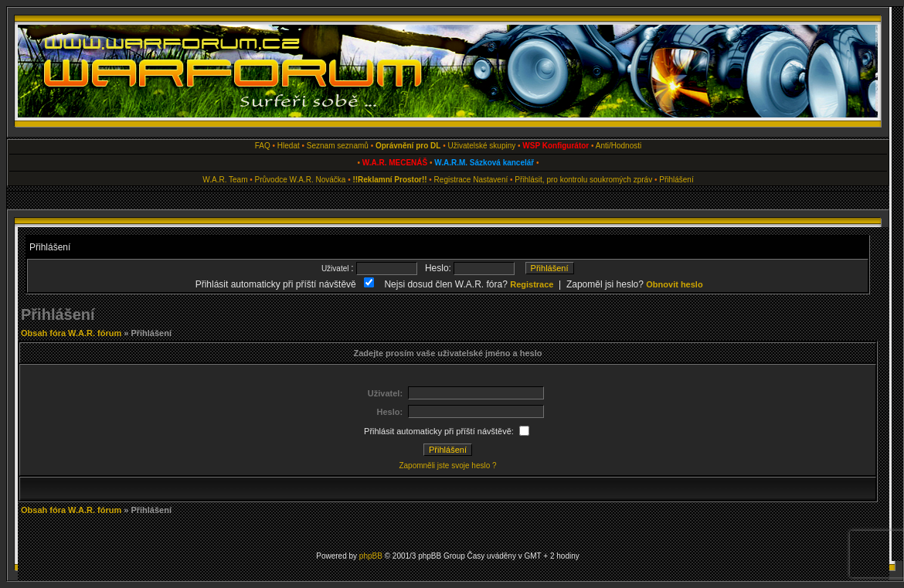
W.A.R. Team (225, 180)
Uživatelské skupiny (481, 146)
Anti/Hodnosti (619, 146)
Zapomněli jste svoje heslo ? (447, 466)
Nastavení (490, 180)
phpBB (371, 556)
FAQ (263, 146)
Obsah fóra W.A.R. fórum (71, 333)
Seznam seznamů (338, 146)
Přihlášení (676, 180)
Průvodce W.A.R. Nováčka (301, 180)
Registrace (453, 180)
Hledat (289, 146)
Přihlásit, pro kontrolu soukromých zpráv (583, 180)
